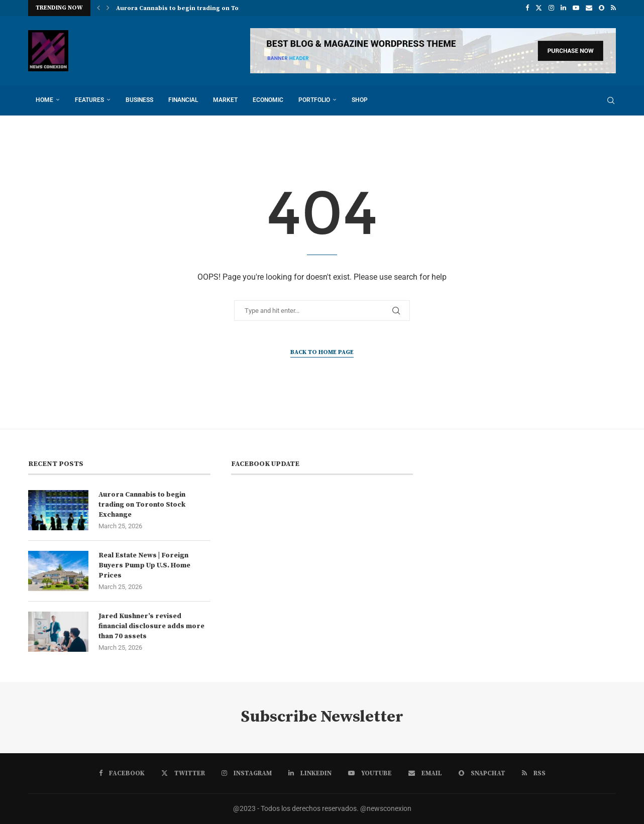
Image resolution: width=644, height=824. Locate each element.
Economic (268, 100)
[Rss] (613, 8)
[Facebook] (527, 8)
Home (44, 100)
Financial (183, 100)
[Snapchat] (602, 8)
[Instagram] (551, 8)
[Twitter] (539, 8)
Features (89, 100)
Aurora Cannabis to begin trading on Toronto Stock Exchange (142, 504)
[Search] (611, 100)
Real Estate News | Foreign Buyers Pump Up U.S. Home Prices (144, 565)
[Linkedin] (563, 8)
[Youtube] (576, 8)
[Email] (589, 8)
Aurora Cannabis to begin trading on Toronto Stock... (199, 8)
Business (139, 100)
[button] (98, 8)
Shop (360, 100)
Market (225, 100)
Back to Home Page (322, 352)
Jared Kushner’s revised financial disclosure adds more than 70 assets (151, 626)
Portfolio (314, 100)
